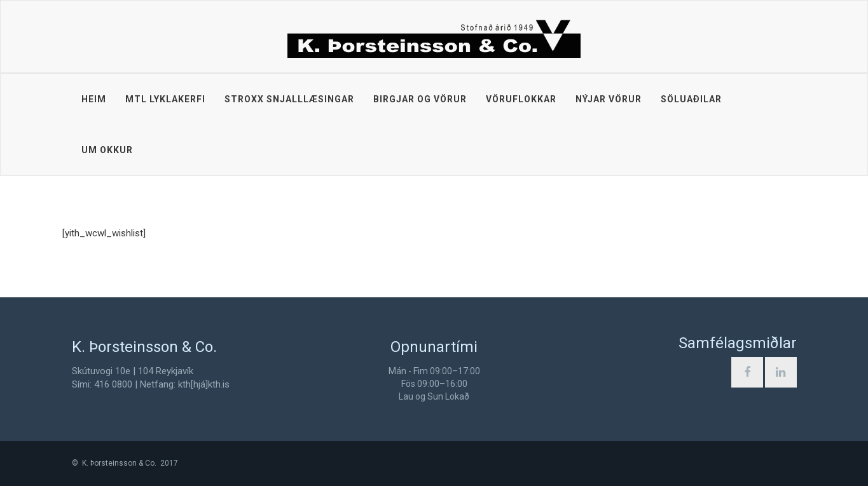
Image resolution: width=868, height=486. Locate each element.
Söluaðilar (691, 99)
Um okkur (107, 150)
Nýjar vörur (609, 99)
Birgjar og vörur (420, 99)
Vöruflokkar (521, 99)
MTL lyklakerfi (165, 99)
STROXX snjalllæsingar (289, 99)
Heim (94, 99)
